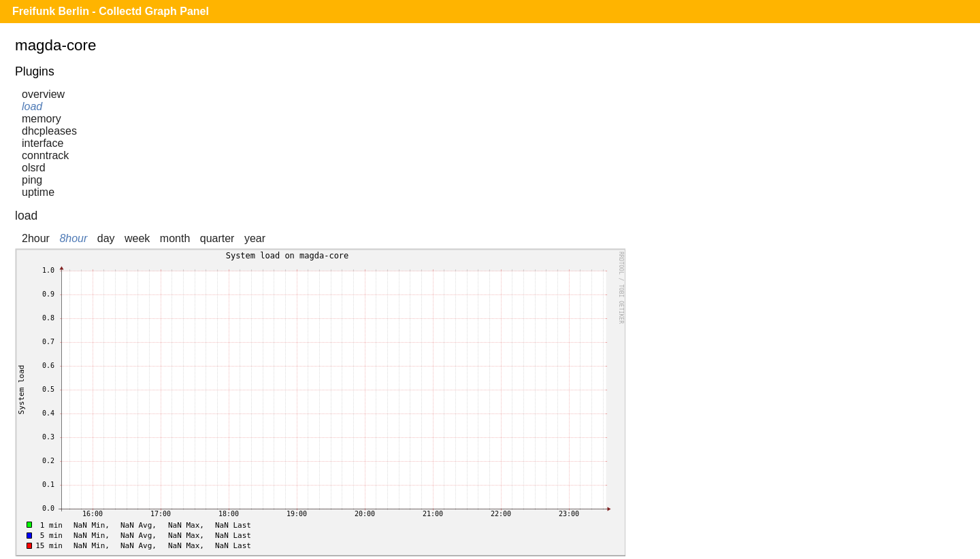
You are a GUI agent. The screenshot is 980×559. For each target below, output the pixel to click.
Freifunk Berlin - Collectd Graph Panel (111, 11)
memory (42, 119)
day (106, 238)
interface (43, 143)
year (255, 238)
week (137, 238)
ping (32, 180)
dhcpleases (49, 131)
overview (43, 94)
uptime (38, 192)
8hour (73, 238)
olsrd (34, 168)
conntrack (45, 155)
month (175, 238)
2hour (36, 238)
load (32, 106)
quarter (217, 238)
